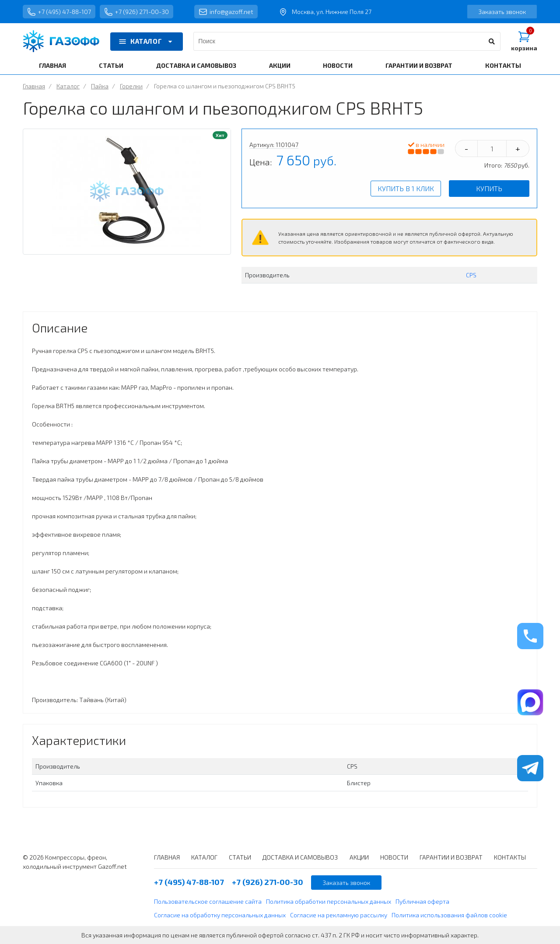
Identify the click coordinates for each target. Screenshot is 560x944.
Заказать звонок (502, 12)
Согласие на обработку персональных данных (220, 915)
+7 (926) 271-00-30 (136, 12)
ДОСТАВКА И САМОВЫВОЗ (196, 65)
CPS (471, 275)
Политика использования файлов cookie (449, 915)
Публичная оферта (422, 901)
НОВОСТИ (338, 65)
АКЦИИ (280, 65)
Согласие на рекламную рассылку (339, 915)
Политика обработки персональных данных (329, 901)
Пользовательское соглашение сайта (208, 901)
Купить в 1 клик (406, 188)
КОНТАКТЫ (503, 65)
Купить (489, 188)
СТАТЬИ (111, 65)
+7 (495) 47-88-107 (59, 12)
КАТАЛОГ (147, 42)
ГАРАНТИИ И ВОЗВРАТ (419, 65)
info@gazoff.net (226, 12)
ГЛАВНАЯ (52, 65)
